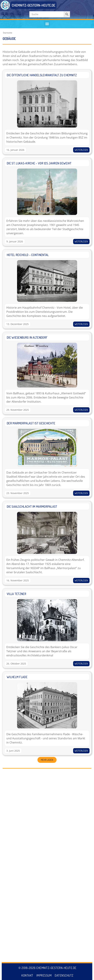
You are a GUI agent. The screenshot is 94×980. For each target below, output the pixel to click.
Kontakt (27, 975)
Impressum (44, 975)
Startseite (8, 33)
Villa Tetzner (16, 594)
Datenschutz (64, 975)
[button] (47, 24)
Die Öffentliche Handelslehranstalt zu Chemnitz (42, 75)
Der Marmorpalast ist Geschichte (31, 423)
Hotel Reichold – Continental (28, 255)
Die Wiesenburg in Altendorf (27, 337)
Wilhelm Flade (17, 677)
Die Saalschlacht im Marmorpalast (32, 506)
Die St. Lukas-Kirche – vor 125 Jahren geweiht (39, 163)
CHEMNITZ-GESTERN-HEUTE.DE (33, 5)
